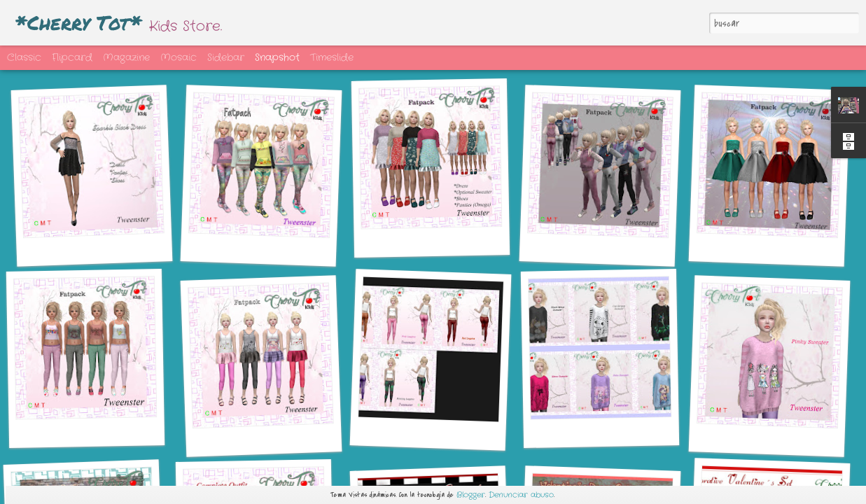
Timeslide (332, 57)
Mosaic (179, 57)
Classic (24, 57)
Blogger (471, 495)
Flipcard (72, 57)
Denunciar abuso (521, 495)
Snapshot (277, 57)
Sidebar (226, 57)
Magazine (126, 57)
